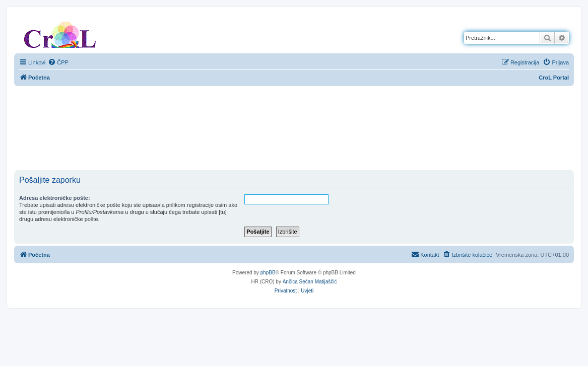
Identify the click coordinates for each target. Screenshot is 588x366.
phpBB (268, 273)
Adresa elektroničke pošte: (55, 198)
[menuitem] (58, 62)
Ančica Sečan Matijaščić (310, 282)
